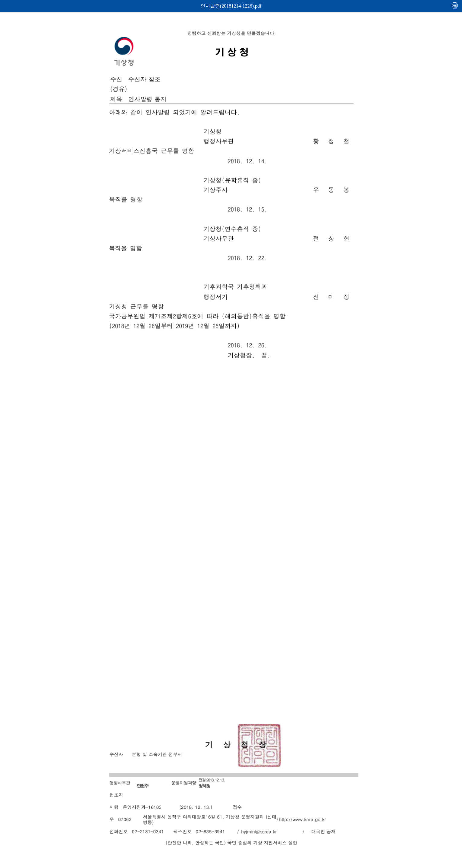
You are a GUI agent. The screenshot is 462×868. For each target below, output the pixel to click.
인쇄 (455, 5)
